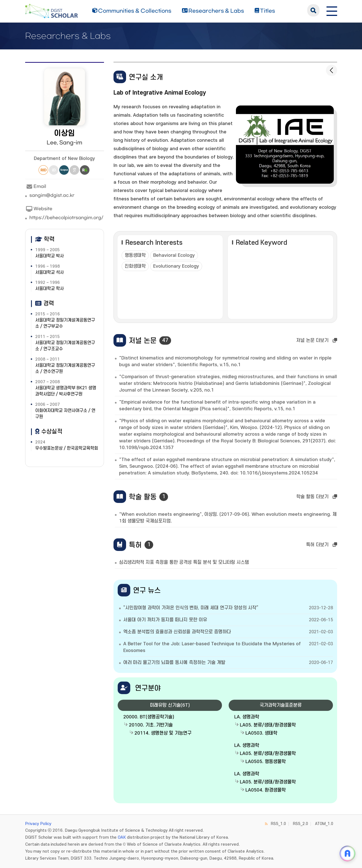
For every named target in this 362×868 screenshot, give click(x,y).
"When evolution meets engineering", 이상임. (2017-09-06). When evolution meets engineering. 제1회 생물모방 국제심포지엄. (228, 518)
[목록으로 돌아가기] (332, 70)
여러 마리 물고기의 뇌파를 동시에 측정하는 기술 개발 (174, 663)
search (313, 10)
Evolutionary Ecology (176, 266)
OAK (122, 837)
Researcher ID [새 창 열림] (43, 170)
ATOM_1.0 (324, 824)
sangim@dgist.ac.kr (52, 195)
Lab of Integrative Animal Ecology (160, 93)
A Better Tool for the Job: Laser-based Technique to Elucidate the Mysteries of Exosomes (212, 647)
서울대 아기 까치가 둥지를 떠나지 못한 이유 (165, 620)
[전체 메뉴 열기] (332, 10)
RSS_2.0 (301, 824)
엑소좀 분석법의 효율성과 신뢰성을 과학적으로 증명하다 (177, 632)
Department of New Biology (64, 159)
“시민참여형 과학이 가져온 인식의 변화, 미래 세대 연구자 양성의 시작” (191, 608)
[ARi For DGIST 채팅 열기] (347, 853)
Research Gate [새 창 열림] (85, 170)
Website (39, 209)
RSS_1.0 (278, 824)
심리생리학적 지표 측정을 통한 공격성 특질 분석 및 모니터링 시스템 (184, 562)
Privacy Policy (38, 824)
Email (36, 187)
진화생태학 (135, 266)
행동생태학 (135, 255)
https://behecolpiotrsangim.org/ (66, 218)
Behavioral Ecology (174, 255)
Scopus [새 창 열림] (64, 170)
